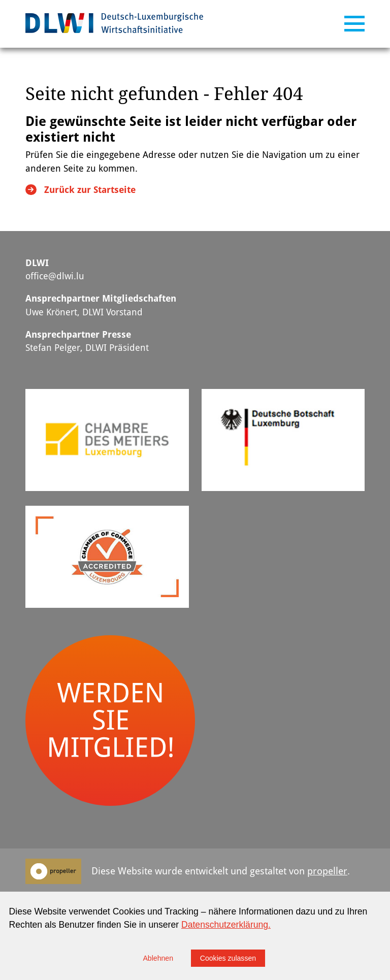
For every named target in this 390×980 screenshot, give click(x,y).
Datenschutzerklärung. (226, 925)
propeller (327, 871)
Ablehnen (158, 958)
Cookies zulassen (228, 958)
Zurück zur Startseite (90, 190)
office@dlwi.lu (55, 276)
